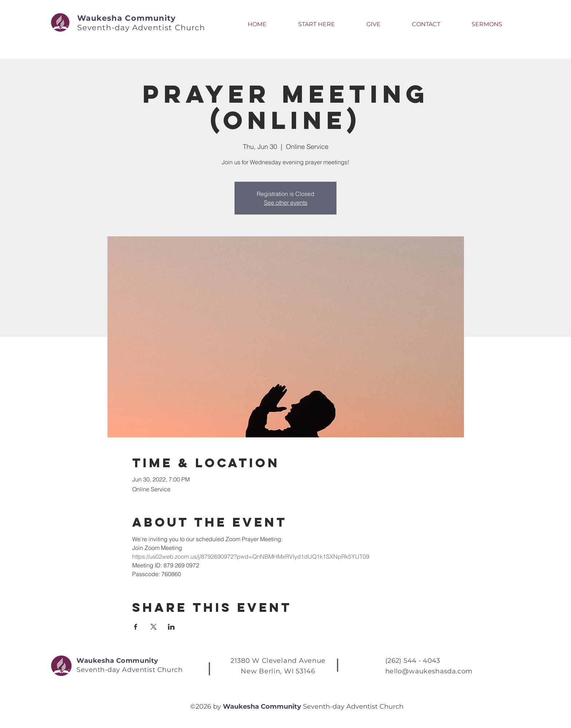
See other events (286, 202)
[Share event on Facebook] (136, 627)
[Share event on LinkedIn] (171, 627)
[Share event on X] (153, 627)
